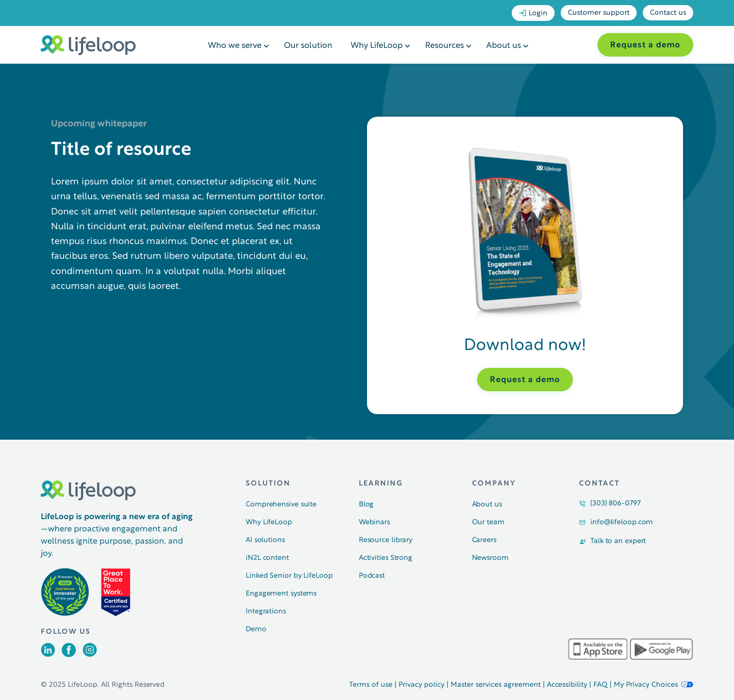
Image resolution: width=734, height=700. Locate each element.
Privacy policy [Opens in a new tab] (422, 685)
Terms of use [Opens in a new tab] (371, 685)
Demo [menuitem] (256, 629)
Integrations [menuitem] (266, 612)
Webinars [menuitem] (374, 522)
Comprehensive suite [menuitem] (281, 505)
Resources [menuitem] (444, 46)
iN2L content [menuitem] (267, 558)
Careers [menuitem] (484, 540)
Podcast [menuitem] (372, 576)
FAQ (600, 685)
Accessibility (567, 685)
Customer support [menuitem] (599, 13)
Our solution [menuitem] (308, 46)
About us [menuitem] (504, 46)
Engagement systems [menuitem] (281, 594)
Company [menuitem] (494, 484)
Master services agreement (496, 685)
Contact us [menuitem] (668, 13)
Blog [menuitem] (366, 505)
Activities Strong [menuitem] (386, 558)
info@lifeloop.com (622, 522)
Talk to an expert (618, 541)
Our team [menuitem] (488, 522)
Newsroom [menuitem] (490, 558)
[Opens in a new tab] (48, 654)
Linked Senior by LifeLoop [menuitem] (289, 576)
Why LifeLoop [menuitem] (377, 46)
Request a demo (645, 45)
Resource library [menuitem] (386, 540)
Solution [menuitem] (268, 484)
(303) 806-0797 (615, 504)
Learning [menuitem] (381, 484)
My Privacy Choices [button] (653, 685)
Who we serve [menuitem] (235, 46)
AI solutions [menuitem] (265, 540)
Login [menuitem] (533, 13)
